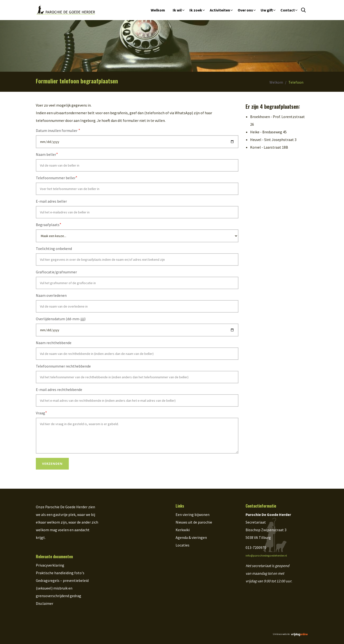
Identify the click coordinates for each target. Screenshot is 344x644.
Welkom (158, 10)
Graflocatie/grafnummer (56, 272)
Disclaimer (45, 603)
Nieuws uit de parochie (194, 522)
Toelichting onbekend (54, 249)
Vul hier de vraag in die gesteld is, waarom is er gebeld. (137, 436)
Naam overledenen (51, 295)
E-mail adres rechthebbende (59, 390)
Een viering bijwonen (193, 514)
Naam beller (47, 154)
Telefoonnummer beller (57, 178)
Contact (288, 10)
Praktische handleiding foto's (60, 573)
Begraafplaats (49, 225)
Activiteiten (220, 10)
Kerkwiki (183, 530)
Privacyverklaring (50, 565)
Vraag (41, 413)
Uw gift (267, 10)
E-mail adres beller (51, 201)
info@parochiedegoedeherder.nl (266, 555)
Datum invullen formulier (58, 130)
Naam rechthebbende (54, 343)
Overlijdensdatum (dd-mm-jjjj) (61, 319)
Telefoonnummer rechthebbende (63, 366)
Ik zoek (196, 10)
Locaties (183, 545)
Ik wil (177, 10)
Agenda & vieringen (191, 537)
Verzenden (52, 464)
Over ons (245, 10)
